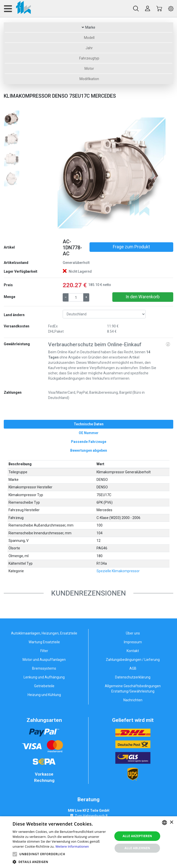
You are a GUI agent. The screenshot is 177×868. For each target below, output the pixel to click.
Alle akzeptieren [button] (137, 836)
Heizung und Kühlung (44, 695)
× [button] (171, 822)
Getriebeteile (44, 686)
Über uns (133, 633)
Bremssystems (44, 668)
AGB (133, 668)
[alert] (88, 842)
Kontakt (133, 651)
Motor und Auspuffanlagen (44, 660)
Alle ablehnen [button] (137, 848)
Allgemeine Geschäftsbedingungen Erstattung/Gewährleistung (133, 689)
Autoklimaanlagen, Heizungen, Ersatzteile (44, 633)
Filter (44, 651)
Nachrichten (133, 700)
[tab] (88, 424)
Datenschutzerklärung (133, 677)
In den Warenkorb (143, 297)
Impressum (133, 642)
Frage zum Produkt (131, 247)
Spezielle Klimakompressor (118, 571)
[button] (58, 172)
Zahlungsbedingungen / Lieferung (133, 660)
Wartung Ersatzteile (44, 642)
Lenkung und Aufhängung (44, 677)
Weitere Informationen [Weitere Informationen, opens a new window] (72, 847)
